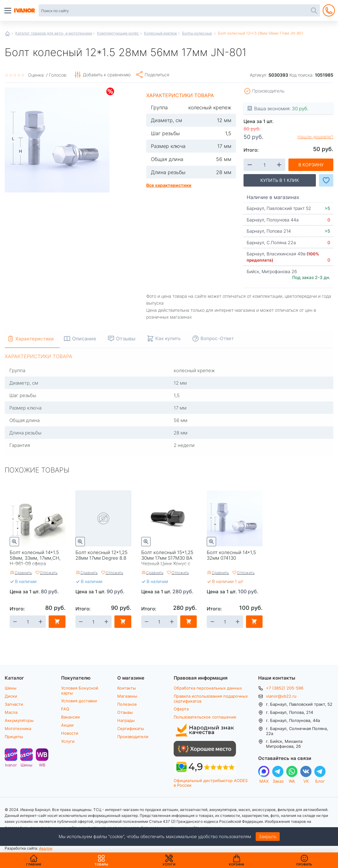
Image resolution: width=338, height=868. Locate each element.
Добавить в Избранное (326, 180)
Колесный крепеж (161, 33)
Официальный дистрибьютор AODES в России (211, 783)
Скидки (110, 91)
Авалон (46, 848)
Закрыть (268, 836)
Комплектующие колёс (118, 33)
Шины (11, 688)
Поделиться (157, 75)
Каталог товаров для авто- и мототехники (54, 33)
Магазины (127, 696)
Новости (70, 733)
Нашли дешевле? (315, 137)
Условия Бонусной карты (80, 690)
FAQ (65, 709)
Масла (11, 712)
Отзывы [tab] (132, 338)
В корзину (311, 165)
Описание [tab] (91, 338)
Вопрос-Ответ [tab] (224, 338)
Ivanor (11, 765)
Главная (7, 34)
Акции (67, 725)
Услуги (68, 741)
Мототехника (18, 728)
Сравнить (23, 572)
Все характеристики (169, 185)
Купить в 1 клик (280, 180)
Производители (133, 737)
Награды (126, 720)
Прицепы (14, 737)
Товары (101, 860)
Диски (11, 696)
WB (42, 765)
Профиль (304, 864)
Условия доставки (79, 701)
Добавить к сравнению (107, 75)
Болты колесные (197, 33)
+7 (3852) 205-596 (285, 688)
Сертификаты (131, 728)
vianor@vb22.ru (281, 696)
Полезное (127, 704)
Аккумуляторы (19, 720)
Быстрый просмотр (14, 542)
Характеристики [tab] (38, 338)
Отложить (49, 572)
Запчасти (14, 704)
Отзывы (125, 712)
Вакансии (70, 717)
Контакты (127, 688)
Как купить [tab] (174, 338)
